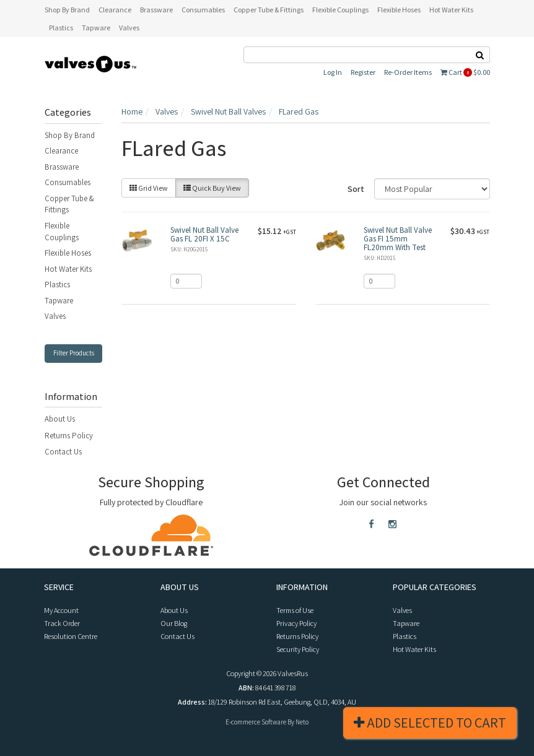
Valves (55, 316)
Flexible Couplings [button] (340, 10)
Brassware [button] (156, 10)
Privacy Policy (296, 623)
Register (363, 72)
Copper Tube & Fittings (69, 204)
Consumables (68, 182)
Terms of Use (295, 610)
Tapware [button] (96, 28)
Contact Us (63, 452)
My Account (61, 610)
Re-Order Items (408, 72)
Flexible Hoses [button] (399, 10)
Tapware (59, 301)
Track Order (62, 623)
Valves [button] (129, 28)
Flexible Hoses (68, 253)
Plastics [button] (61, 28)
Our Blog (174, 623)
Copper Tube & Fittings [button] (269, 10)
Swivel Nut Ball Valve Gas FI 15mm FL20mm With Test (398, 239)
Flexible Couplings (62, 232)
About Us (60, 419)
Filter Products (74, 353)
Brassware (62, 167)
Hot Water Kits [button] (451, 10)
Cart (465, 72)
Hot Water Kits (68, 269)
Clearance (61, 151)
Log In (333, 72)
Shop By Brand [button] (67, 10)
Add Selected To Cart (430, 723)
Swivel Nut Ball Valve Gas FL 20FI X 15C (204, 234)
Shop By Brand (70, 135)
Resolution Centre (71, 636)
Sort (356, 189)
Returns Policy (69, 436)
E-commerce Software (256, 722)
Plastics (57, 285)
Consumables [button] (203, 10)
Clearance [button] (115, 10)
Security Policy (298, 649)
